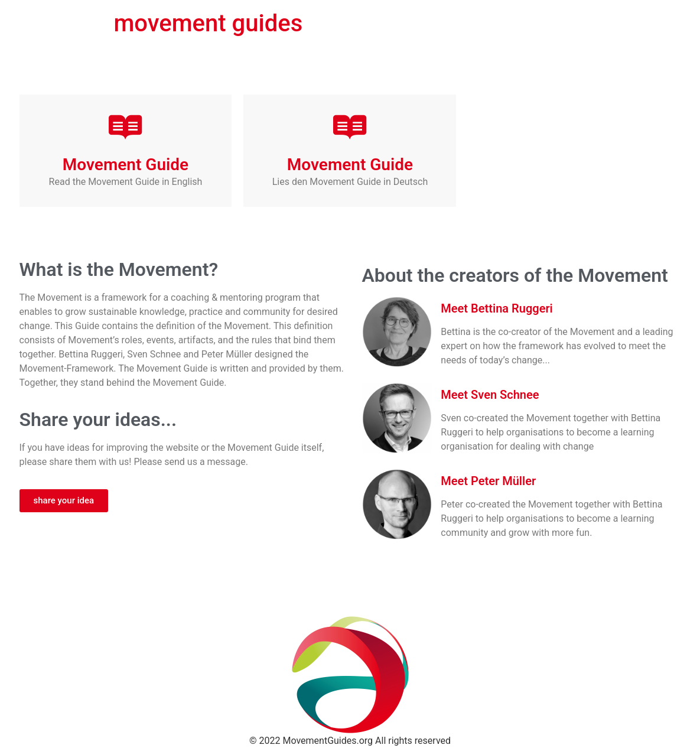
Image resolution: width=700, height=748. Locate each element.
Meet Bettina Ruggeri (496, 308)
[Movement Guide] (125, 127)
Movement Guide (126, 165)
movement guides (209, 23)
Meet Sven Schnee (490, 395)
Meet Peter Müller (488, 481)
